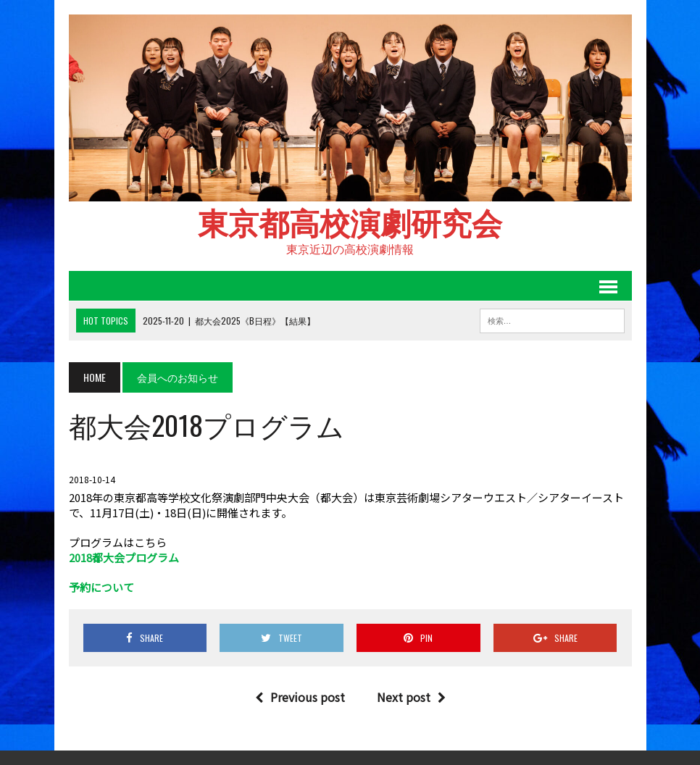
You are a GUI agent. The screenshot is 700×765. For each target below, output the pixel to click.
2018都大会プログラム (124, 557)
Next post (411, 697)
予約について (101, 587)
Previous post (300, 697)
